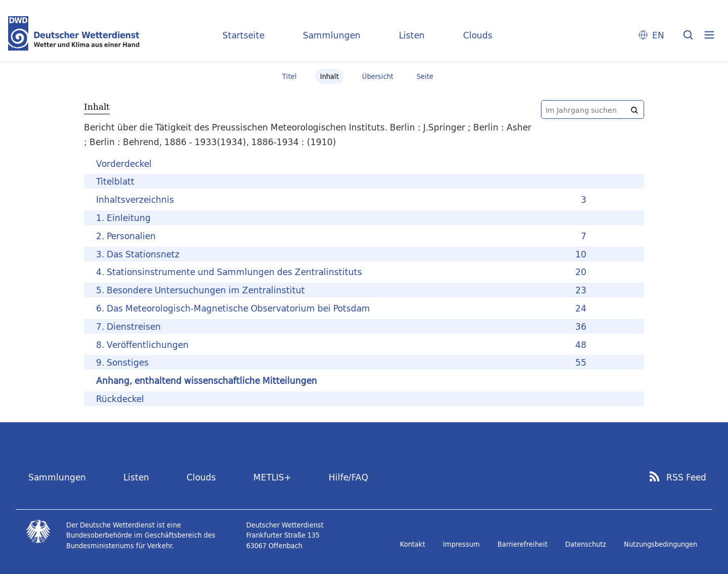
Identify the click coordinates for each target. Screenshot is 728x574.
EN (658, 35)
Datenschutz (586, 544)
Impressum (461, 544)
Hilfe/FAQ (348, 477)
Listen (412, 35)
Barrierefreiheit (522, 544)
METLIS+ (272, 477)
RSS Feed (686, 477)
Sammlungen (332, 35)
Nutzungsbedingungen (661, 544)
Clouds (478, 35)
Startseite (243, 35)
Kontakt (413, 544)
